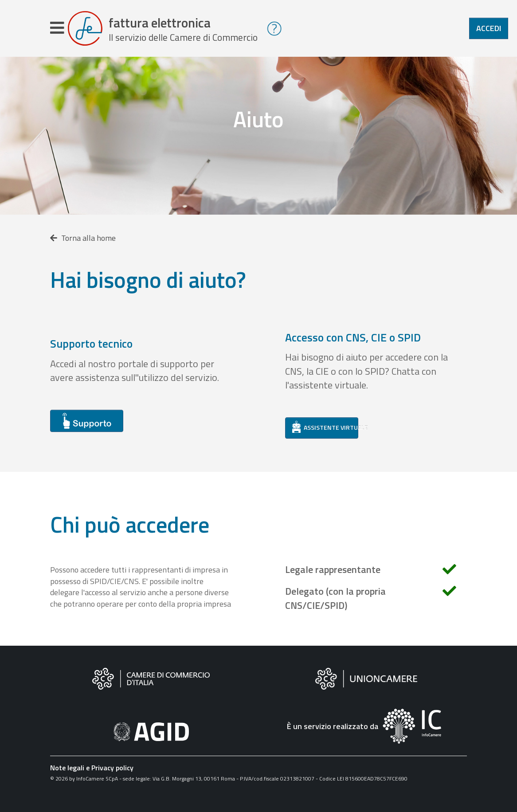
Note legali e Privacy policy (92, 768)
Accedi (489, 28)
